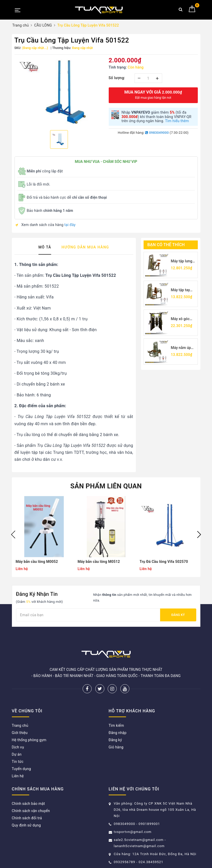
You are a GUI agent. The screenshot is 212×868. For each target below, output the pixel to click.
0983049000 (157, 133)
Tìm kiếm (116, 725)
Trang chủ (20, 725)
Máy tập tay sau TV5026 (181, 290)
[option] (59, 92)
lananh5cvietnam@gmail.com (139, 846)
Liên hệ (18, 776)
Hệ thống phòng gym (29, 740)
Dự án (17, 754)
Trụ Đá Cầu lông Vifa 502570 (164, 562)
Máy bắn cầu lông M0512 (99, 562)
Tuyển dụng (21, 769)
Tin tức (18, 762)
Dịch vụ (18, 747)
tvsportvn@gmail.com (133, 832)
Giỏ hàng (116, 747)
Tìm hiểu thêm (177, 121)
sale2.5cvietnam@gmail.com (139, 840)
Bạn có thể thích (166, 245)
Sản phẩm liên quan (106, 486)
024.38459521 (151, 862)
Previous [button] (13, 535)
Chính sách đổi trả (27, 818)
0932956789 (125, 862)
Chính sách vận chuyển (31, 811)
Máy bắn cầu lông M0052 (37, 562)
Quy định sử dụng (26, 825)
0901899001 (149, 824)
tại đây (70, 225)
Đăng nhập (118, 733)
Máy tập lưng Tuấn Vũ (182, 261)
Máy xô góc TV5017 (180, 319)
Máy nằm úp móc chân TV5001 (181, 348)
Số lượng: (117, 78)
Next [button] (199, 535)
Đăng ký (178, 615)
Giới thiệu (20, 733)
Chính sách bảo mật (28, 804)
